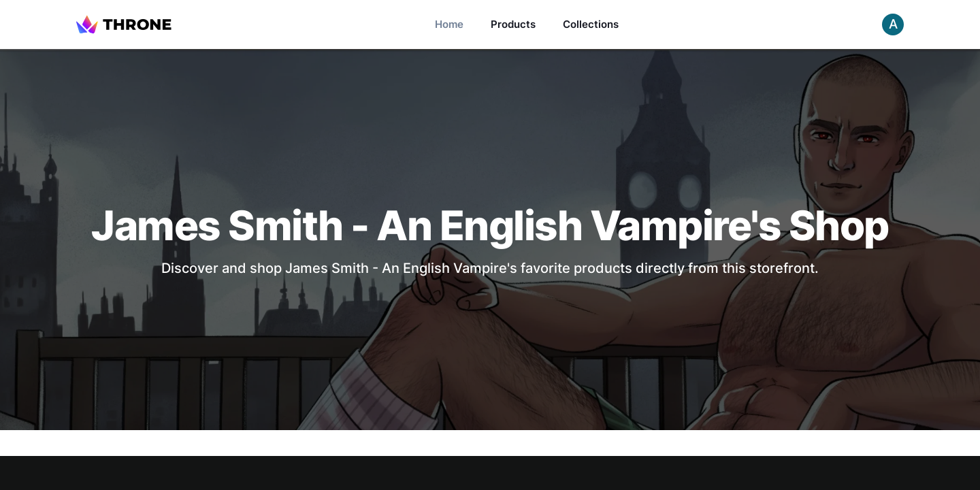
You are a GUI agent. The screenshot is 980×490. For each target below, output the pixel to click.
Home (449, 24)
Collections (591, 24)
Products (513, 24)
